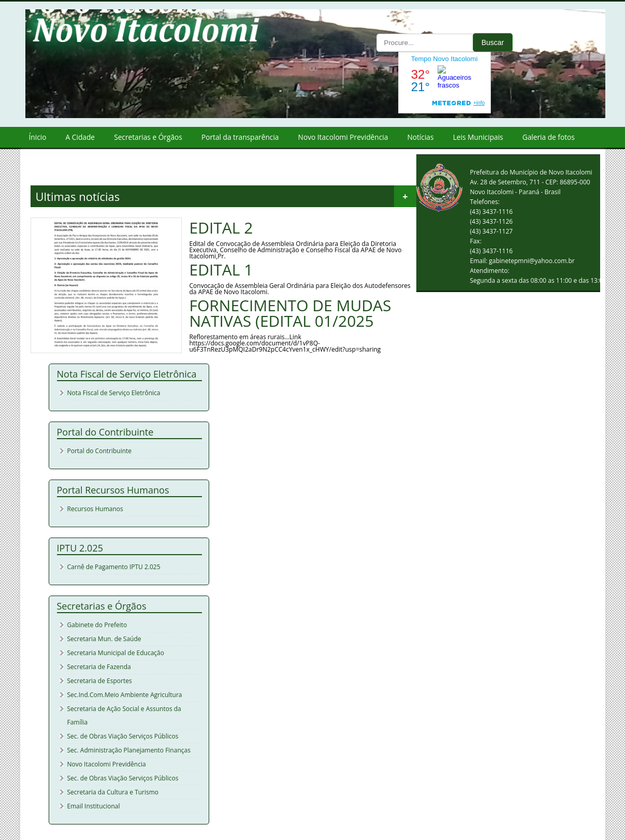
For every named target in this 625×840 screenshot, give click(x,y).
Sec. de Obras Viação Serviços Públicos (123, 736)
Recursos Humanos (95, 509)
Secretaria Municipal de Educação (116, 653)
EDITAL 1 (221, 270)
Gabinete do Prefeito (97, 625)
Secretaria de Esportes (100, 681)
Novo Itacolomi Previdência (343, 137)
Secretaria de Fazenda (99, 667)
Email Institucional (94, 806)
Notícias (420, 137)
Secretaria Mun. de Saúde (104, 639)
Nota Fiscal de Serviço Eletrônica (114, 393)
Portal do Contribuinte (100, 451)
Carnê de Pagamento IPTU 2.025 (114, 567)
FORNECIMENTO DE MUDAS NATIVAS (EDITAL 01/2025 (290, 313)
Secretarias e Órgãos (148, 137)
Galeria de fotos (549, 137)
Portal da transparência (240, 137)
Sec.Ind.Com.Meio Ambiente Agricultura (125, 695)
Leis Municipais (478, 137)
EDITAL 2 (221, 228)
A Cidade (80, 137)
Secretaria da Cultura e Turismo (113, 792)
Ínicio (38, 137)
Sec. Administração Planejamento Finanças (129, 750)
